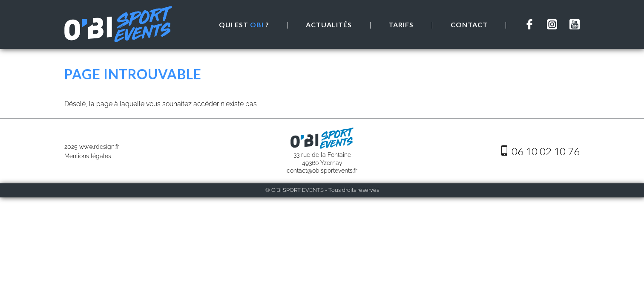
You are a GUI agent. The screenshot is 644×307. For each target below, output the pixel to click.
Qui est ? (244, 25)
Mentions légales (88, 156)
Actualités (329, 25)
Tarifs (401, 25)
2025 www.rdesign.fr (92, 146)
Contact (469, 25)
